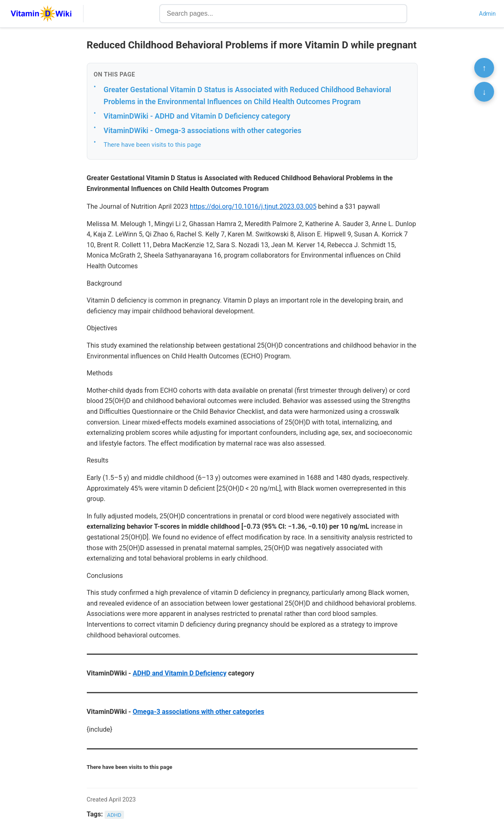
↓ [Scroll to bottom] (484, 92)
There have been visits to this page (153, 145)
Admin (487, 14)
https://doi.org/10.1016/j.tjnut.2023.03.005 (253, 206)
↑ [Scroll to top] (484, 68)
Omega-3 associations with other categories (198, 712)
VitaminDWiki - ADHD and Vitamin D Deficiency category (197, 116)
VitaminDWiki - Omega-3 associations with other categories (203, 130)
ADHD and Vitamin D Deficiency (180, 673)
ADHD (114, 815)
